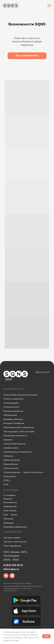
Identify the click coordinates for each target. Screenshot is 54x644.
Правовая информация (15, 527)
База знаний (10, 511)
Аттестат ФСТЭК (10, 591)
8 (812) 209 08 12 (13, 565)
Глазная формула (12, 472)
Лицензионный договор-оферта (17, 583)
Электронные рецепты (15, 444)
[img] (6, 576)
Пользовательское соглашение (17, 588)
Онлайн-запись (11, 448)
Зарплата (8, 440)
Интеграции (9, 476)
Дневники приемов (13, 419)
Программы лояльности (15, 436)
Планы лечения (11, 468)
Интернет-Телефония (14, 423)
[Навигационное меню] (49, 6)
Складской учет (11, 407)
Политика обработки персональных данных (23, 586)
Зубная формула (12, 460)
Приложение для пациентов (17, 452)
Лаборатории (10, 415)
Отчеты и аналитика (13, 399)
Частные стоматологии (15, 542)
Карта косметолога (33, 472)
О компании (9, 495)
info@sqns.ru (11, 569)
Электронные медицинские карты (20, 395)
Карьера (8, 499)
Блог (6, 515)
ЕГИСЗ (7, 480)
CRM (6, 485)
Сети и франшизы (12, 546)
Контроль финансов (13, 411)
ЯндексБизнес (11, 464)
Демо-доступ (42, 372)
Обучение (8, 519)
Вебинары (8, 523)
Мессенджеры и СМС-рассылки (19, 432)
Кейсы (14, 515)
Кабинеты (8, 456)
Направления (10, 506)
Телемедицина (11, 403)
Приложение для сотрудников (19, 427)
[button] (27, 56)
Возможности (10, 502)
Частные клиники (12, 538)
